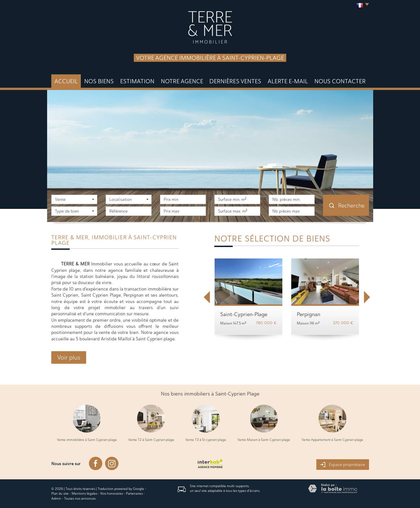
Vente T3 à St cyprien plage (206, 440)
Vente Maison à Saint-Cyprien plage (264, 440)
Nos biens (99, 81)
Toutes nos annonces (80, 499)
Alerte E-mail (288, 81)
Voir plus (69, 357)
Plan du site (60, 494)
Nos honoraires (112, 494)
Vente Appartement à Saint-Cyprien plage (332, 440)
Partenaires (134, 494)
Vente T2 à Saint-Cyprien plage (151, 440)
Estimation (137, 81)
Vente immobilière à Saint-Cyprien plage (87, 440)
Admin (56, 499)
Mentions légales (84, 494)
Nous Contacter (340, 81)
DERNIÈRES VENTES (235, 81)
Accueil (66, 81)
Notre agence (182, 81)
